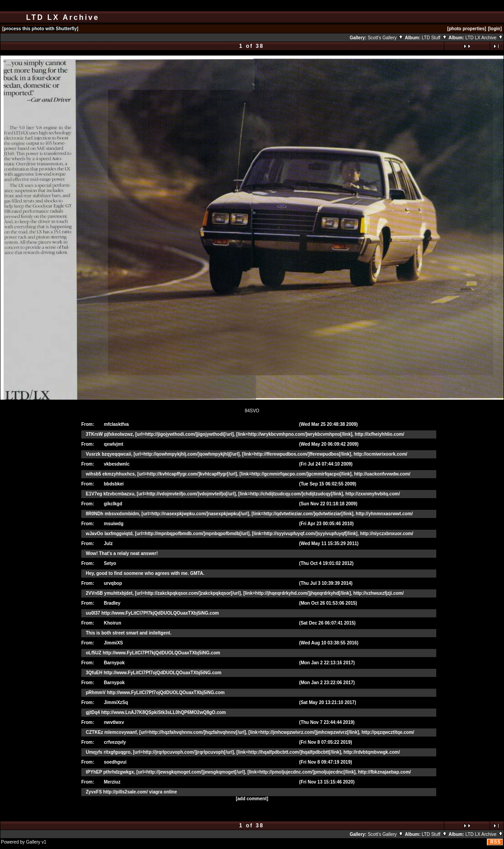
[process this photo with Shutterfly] (40, 29)
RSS (495, 842)
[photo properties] (467, 29)
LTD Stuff (435, 38)
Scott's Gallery (386, 38)
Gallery (33, 842)
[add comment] (252, 799)
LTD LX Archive (484, 38)
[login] (495, 29)
